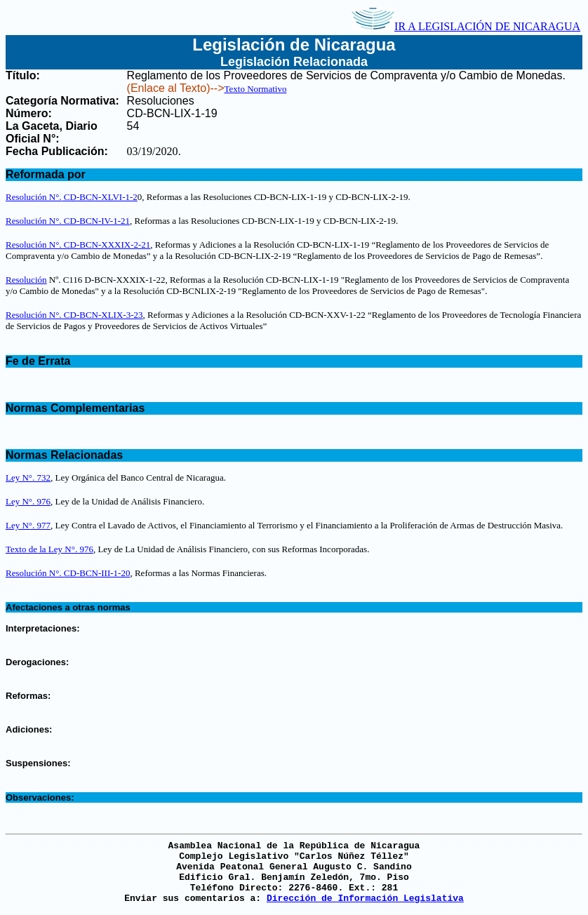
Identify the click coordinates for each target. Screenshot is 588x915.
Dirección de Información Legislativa (365, 899)
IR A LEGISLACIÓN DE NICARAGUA (466, 26)
